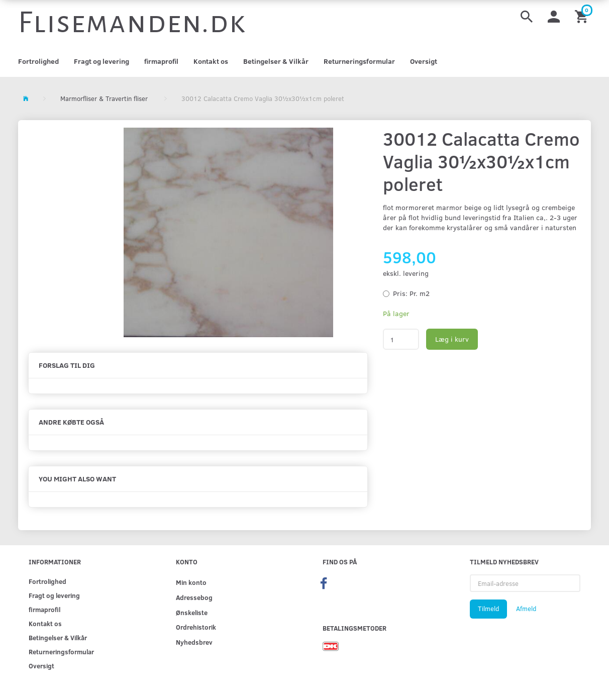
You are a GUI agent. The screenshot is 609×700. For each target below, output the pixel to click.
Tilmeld (488, 609)
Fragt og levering (101, 61)
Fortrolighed (38, 61)
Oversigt (424, 61)
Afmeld (526, 609)
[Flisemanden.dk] (132, 23)
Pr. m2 (411, 293)
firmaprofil (161, 61)
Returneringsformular (359, 61)
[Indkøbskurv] (583, 16)
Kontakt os (211, 61)
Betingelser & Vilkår (276, 61)
